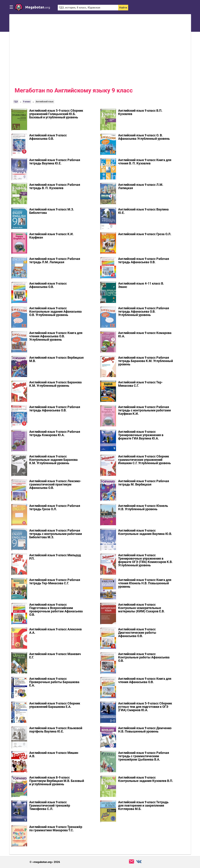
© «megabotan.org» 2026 (45, 862)
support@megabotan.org (132, 862)
